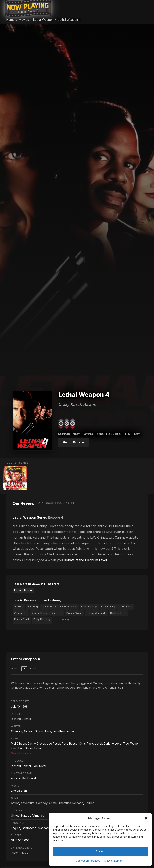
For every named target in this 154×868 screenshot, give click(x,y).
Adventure (28, 803)
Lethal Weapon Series (30, 517)
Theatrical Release (71, 803)
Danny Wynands (96, 613)
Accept (100, 851)
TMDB (24, 853)
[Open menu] (146, 8)
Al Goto (19, 607)
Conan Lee (21, 613)
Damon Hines (39, 613)
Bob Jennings (89, 607)
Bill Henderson (69, 607)
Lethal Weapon (43, 20)
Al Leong (32, 607)
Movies (24, 20)
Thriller (89, 803)
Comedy (42, 803)
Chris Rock (125, 607)
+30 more (62, 620)
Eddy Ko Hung (42, 619)
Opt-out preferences (88, 861)
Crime (53, 803)
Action (15, 803)
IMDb (14, 853)
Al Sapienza (49, 607)
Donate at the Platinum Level (85, 560)
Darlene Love (118, 613)
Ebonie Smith (22, 619)
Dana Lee (57, 613)
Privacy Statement (113, 861)
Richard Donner (24, 590)
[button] (146, 818)
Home (10, 20)
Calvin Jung (108, 607)
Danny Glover (75, 613)
